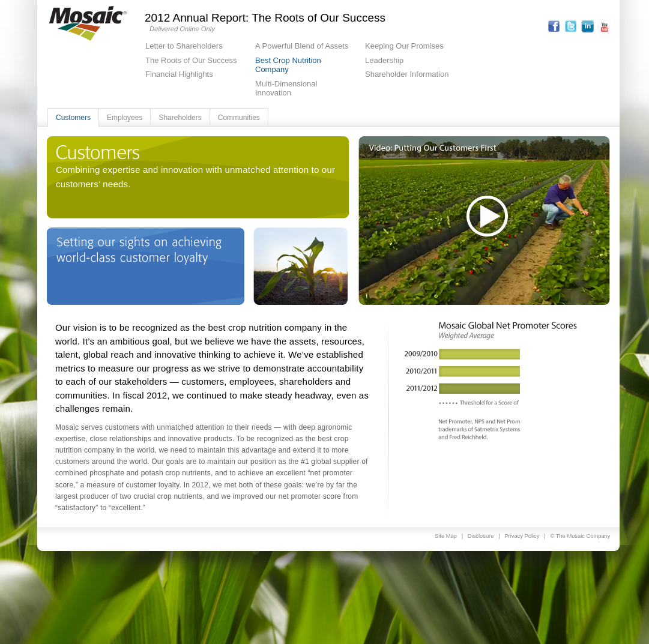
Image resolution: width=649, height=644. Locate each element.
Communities (239, 118)
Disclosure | (486, 536)
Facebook (554, 27)
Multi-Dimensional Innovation (286, 89)
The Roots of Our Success (191, 60)
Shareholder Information (407, 74)
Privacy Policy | (527, 536)
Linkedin (587, 27)
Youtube (604, 27)
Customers (73, 118)
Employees (125, 118)
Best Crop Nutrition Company (288, 65)
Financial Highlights (179, 74)
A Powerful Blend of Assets (302, 46)
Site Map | (451, 536)
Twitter (571, 27)
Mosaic (88, 24)
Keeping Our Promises (404, 46)
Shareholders (180, 118)
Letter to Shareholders (184, 46)
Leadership (384, 60)
